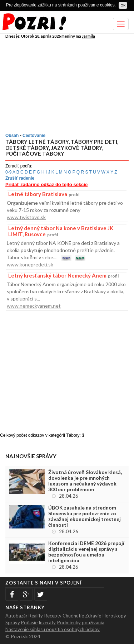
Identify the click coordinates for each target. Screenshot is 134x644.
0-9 (8, 172)
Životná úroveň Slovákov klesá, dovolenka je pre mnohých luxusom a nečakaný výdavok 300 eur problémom (85, 481)
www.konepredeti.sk (30, 264)
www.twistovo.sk (26, 217)
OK (123, 5)
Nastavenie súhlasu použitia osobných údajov (53, 629)
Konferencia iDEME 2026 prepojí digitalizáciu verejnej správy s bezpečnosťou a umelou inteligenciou (86, 552)
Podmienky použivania (81, 622)
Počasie (29, 622)
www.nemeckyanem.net (34, 306)
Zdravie (93, 616)
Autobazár (16, 616)
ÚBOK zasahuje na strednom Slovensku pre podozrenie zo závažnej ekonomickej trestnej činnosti (85, 516)
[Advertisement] (68, 84)
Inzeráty (47, 622)
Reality (36, 616)
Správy (13, 622)
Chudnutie (73, 616)
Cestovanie (34, 136)
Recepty (53, 616)
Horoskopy (114, 616)
